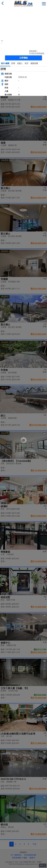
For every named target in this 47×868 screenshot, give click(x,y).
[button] (44, 3)
